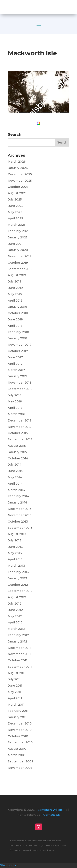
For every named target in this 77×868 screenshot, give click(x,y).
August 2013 (17, 534)
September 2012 (20, 591)
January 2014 (17, 502)
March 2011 (16, 705)
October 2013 (18, 522)
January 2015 (17, 452)
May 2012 (15, 616)
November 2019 (20, 256)
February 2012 (18, 635)
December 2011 (19, 648)
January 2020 (18, 250)
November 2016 (20, 383)
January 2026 (18, 168)
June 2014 (15, 471)
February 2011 (18, 711)
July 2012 (15, 604)
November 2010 (20, 730)
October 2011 (18, 660)
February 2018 (18, 332)
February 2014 (18, 496)
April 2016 (15, 408)
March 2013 (16, 566)
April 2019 (15, 301)
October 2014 (18, 458)
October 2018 (18, 313)
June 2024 (16, 244)
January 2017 (17, 376)
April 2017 (15, 364)
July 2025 (15, 199)
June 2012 (15, 610)
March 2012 (16, 629)
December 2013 (20, 509)
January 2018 (17, 338)
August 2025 (17, 193)
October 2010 (18, 736)
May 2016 (15, 401)
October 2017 (18, 351)
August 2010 (17, 749)
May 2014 (15, 477)
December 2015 (20, 420)
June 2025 (16, 206)
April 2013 (15, 559)
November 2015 (20, 427)
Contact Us (52, 815)
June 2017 (15, 357)
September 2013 (20, 528)
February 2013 (18, 572)
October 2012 (18, 585)
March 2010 (17, 755)
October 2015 (18, 433)
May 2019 (15, 294)
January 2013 (17, 578)
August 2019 (17, 275)
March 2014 (16, 490)
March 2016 (16, 414)
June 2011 (15, 686)
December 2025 (20, 174)
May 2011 (14, 692)
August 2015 (17, 446)
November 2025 (20, 181)
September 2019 (20, 269)
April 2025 (15, 218)
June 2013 (15, 547)
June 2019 (15, 288)
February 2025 (19, 231)
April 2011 (15, 698)
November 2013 (20, 515)
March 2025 (17, 225)
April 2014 (15, 484)
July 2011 (14, 679)
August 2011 (17, 673)
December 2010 (20, 723)
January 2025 (18, 237)
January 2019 (17, 307)
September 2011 (20, 667)
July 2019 (15, 281)
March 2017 (16, 370)
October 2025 (18, 187)
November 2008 (20, 768)
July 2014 (15, 465)
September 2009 (21, 761)
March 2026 (17, 162)
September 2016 (20, 389)
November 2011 (19, 654)
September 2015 (20, 439)
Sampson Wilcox (50, 810)
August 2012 (17, 597)
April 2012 (15, 622)
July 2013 (15, 540)
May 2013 (15, 553)
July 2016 (15, 395)
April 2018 (15, 326)
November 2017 (20, 345)
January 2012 (17, 641)
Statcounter (9, 865)
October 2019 (18, 263)
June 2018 (15, 319)
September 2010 (20, 742)
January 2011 (17, 717)
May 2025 (15, 212)
